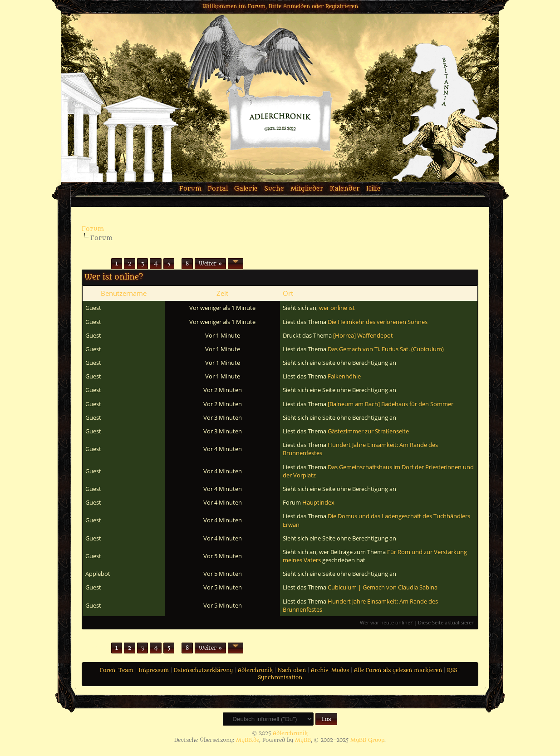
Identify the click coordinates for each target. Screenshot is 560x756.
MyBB (303, 740)
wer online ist (337, 308)
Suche (274, 189)
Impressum (154, 670)
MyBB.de (248, 740)
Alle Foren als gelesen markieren (398, 670)
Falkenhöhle (344, 376)
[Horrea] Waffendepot (363, 335)
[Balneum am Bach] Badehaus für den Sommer (391, 404)
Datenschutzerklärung (203, 670)
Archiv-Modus (330, 670)
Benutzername (124, 293)
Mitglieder (307, 189)
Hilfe (373, 189)
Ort (288, 293)
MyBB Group (367, 740)
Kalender (345, 189)
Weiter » (210, 264)
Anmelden (297, 6)
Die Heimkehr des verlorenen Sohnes (378, 322)
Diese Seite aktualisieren (446, 622)
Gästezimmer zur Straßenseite (368, 431)
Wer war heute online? (386, 622)
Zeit (222, 293)
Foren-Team (117, 670)
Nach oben (292, 670)
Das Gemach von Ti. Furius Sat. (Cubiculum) (386, 349)
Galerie (246, 189)
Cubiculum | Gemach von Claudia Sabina (383, 587)
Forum (190, 189)
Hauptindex (318, 502)
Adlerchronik (255, 670)
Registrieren (342, 6)
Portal (218, 189)
